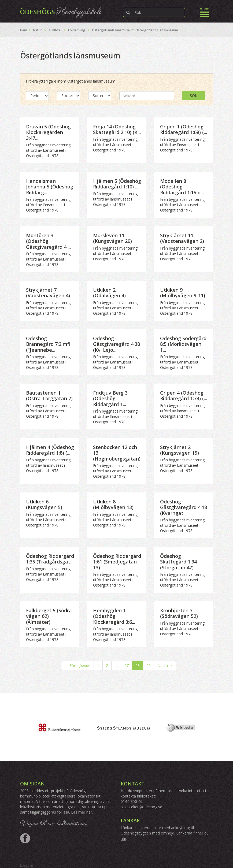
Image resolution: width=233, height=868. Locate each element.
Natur (37, 30)
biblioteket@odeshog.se (141, 807)
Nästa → (165, 665)
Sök (194, 96)
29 (149, 665)
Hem (24, 30)
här (89, 812)
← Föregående (77, 665)
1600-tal (55, 30)
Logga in (27, 865)
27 (127, 665)
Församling (77, 30)
